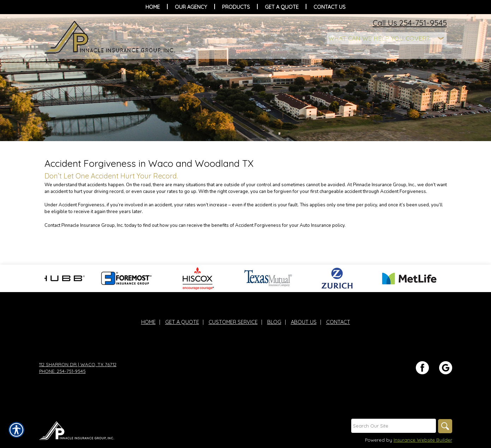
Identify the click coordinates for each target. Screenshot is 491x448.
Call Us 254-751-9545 (410, 23)
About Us (304, 322)
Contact (338, 322)
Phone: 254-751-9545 (62, 371)
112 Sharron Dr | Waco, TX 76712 (78, 364)
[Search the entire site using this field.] (394, 426)
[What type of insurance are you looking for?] (387, 38)
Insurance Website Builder (423, 440)
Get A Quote (182, 322)
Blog (274, 322)
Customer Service (233, 322)
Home (148, 322)
